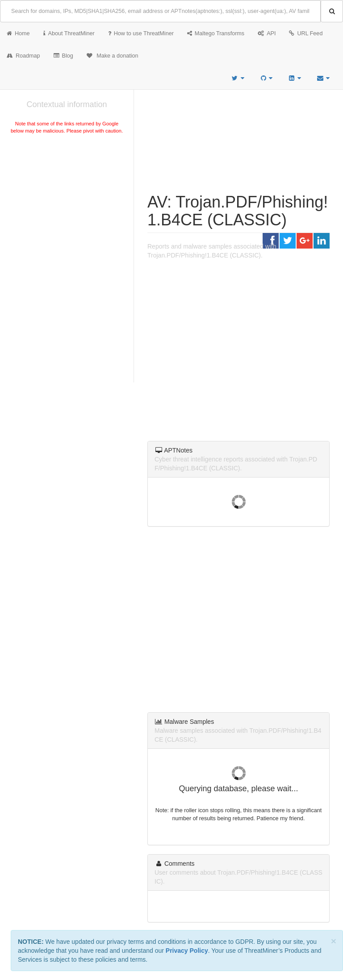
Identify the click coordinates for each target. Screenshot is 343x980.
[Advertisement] (67, 203)
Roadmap (23, 56)
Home (18, 33)
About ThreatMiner (69, 33)
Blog (63, 56)
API (267, 33)
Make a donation (113, 56)
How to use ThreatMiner (141, 33)
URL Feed (306, 33)
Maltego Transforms (216, 33)
